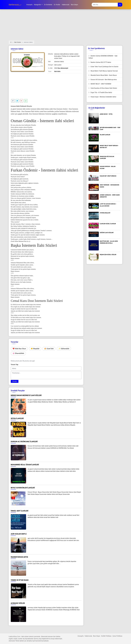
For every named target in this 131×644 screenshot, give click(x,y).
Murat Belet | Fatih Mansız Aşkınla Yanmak (103, 71)
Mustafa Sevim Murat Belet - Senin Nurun (103, 75)
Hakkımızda (88, 636)
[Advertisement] (65, 26)
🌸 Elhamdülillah (18, 353)
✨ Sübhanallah (64, 349)
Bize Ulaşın (97, 636)
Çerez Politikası (117, 636)
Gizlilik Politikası (106, 636)
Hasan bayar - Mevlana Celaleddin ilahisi (102, 97)
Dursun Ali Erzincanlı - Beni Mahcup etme (103, 80)
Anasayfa (81, 636)
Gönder (15, 381)
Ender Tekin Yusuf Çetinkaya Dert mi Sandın (103, 67)
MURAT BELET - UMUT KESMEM (100, 84)
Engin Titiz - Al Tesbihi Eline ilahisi (100, 92)
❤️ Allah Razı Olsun (19, 349)
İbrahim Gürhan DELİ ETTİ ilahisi (100, 62)
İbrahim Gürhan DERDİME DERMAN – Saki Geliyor (103, 57)
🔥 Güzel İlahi (49, 349)
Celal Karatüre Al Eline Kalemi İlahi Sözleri (103, 88)
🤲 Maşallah (35, 349)
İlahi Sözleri (18, 42)
